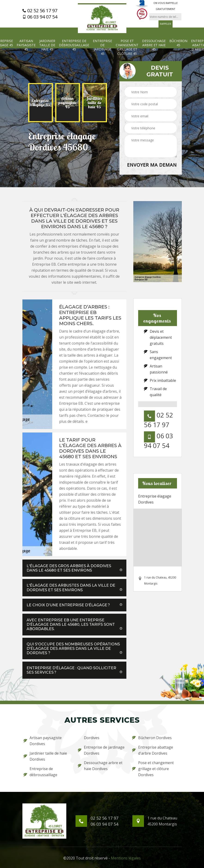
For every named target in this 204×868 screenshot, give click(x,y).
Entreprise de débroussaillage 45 (74, 45)
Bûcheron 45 (178, 43)
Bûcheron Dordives (152, 738)
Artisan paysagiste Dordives (43, 741)
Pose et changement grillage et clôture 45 (127, 47)
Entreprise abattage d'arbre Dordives (153, 750)
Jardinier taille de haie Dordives (45, 756)
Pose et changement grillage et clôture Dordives (153, 769)
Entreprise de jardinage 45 (102, 47)
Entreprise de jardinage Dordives (101, 750)
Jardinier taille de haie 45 (47, 45)
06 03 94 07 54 (40, 17)
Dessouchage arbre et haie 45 (154, 45)
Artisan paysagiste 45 (26, 45)
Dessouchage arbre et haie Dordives (100, 766)
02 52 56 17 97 (40, 11)
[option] (41, 103)
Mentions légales (126, 858)
